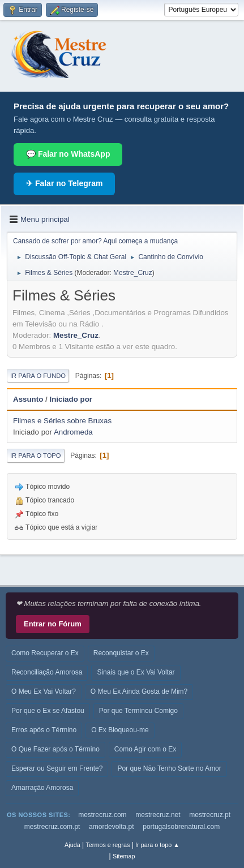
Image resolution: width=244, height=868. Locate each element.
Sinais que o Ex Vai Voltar (136, 672)
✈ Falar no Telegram (64, 183)
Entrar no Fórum (53, 624)
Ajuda (72, 845)
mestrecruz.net (158, 815)
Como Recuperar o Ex (45, 653)
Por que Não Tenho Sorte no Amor (169, 768)
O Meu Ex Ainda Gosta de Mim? (139, 691)
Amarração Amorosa (42, 788)
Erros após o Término (44, 730)
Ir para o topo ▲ (157, 845)
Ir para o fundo (38, 376)
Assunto (28, 399)
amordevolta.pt (111, 827)
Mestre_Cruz (133, 273)
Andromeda (73, 432)
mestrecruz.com (102, 815)
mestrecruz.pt (210, 815)
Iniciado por (71, 399)
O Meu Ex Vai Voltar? (44, 691)
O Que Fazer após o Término (55, 749)
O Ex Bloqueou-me (120, 730)
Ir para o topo (36, 456)
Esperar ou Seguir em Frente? (57, 768)
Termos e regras (108, 845)
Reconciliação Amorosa (47, 672)
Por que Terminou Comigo (138, 711)
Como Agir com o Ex (145, 749)
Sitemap (124, 856)
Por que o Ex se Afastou (48, 711)
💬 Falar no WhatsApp (68, 154)
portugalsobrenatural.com (181, 827)
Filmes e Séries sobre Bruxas (62, 421)
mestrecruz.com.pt (52, 827)
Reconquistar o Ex (121, 653)
